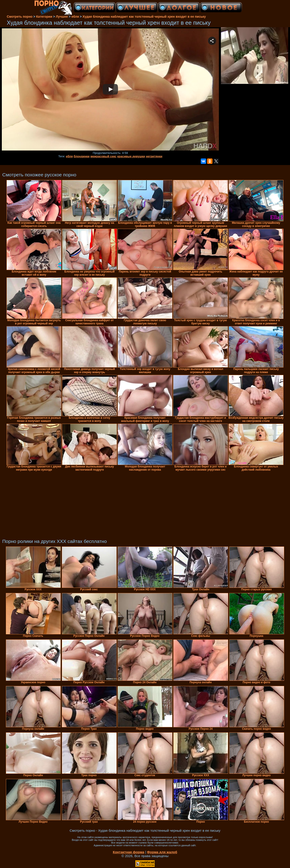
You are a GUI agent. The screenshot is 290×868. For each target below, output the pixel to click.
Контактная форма (129, 852)
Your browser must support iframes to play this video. (110, 90)
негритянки (154, 156)
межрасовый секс (103, 156)
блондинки (82, 156)
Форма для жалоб (162, 852)
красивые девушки (131, 156)
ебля (69, 156)
